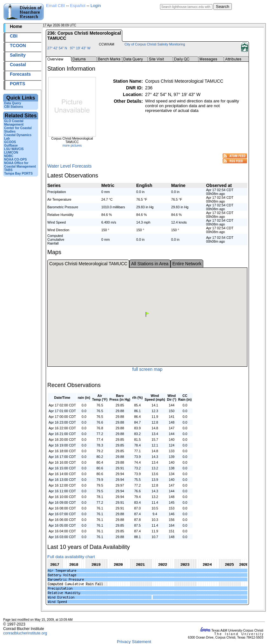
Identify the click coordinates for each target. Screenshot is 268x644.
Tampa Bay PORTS (18, 173)
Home (16, 26)
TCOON (18, 45)
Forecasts (20, 74)
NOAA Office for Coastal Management (20, 165)
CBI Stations (13, 107)
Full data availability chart (71, 557)
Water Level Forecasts (70, 166)
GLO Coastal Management (14, 123)
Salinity (18, 55)
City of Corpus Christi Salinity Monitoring (155, 44)
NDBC (9, 156)
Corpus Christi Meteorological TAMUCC (88, 264)
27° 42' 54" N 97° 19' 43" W (69, 48)
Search (223, 7)
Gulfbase (11, 145)
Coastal (18, 65)
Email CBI (55, 6)
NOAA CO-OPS (15, 159)
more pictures (72, 145)
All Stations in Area (150, 264)
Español (78, 6)
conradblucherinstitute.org (25, 633)
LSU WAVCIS (14, 149)
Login (96, 6)
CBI (14, 36)
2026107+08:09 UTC (92, 25)
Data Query (13, 103)
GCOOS (10, 142)
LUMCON (11, 152)
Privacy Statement (134, 642)
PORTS (17, 84)
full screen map (147, 369)
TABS (8, 170)
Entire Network (187, 264)
